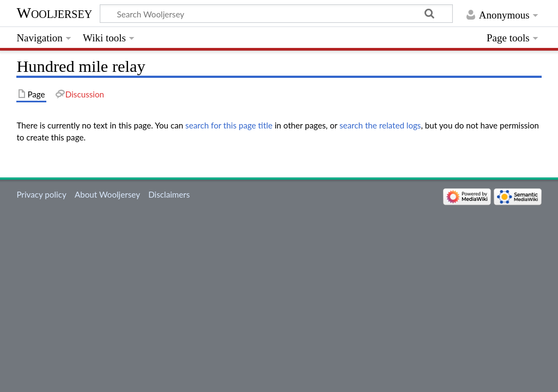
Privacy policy (41, 194)
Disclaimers (169, 194)
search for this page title (229, 125)
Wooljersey (54, 13)
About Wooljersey (107, 194)
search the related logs (380, 125)
